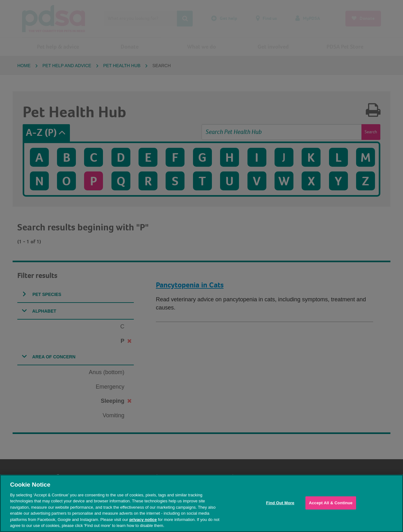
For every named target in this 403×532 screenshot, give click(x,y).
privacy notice (143, 520)
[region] (201, 503)
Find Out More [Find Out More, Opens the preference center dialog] (280, 503)
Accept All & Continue (331, 503)
